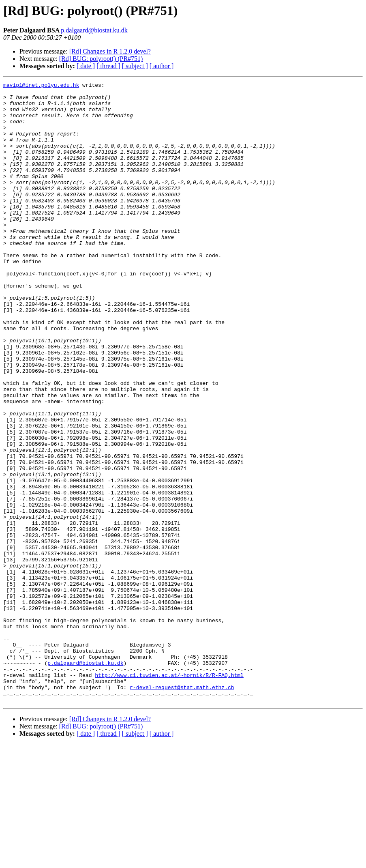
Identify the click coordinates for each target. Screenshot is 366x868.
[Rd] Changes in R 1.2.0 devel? (110, 51)
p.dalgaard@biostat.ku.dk (94, 30)
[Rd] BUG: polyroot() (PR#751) (101, 59)
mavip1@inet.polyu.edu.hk (41, 86)
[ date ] (86, 66)
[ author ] (162, 66)
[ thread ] (108, 66)
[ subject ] (135, 66)
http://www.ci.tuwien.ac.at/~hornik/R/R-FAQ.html (169, 794)
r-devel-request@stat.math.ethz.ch (182, 809)
